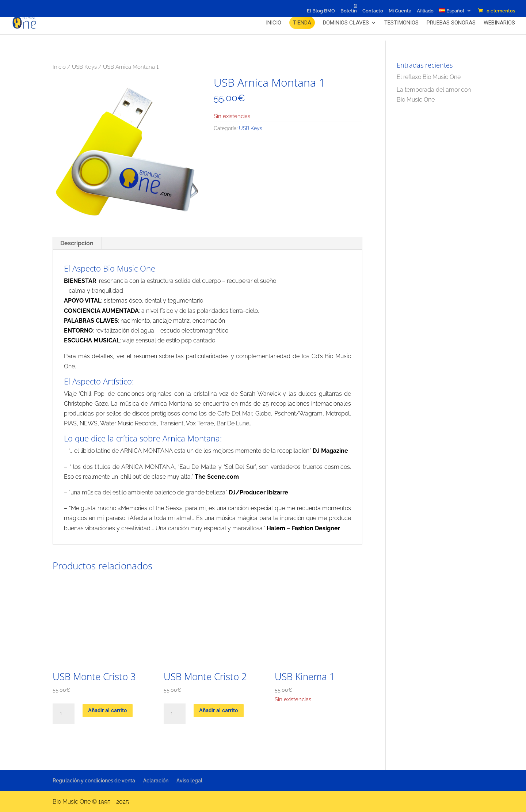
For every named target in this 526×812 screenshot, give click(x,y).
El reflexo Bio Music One (429, 77)
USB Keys (84, 67)
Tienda (302, 23)
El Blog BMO (321, 11)
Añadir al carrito (108, 710)
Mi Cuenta (400, 11)
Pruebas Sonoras (451, 23)
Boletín (349, 11)
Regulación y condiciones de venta (94, 781)
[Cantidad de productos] (64, 714)
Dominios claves (346, 23)
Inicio (274, 23)
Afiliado (425, 11)
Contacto (373, 11)
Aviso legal (189, 781)
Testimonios (401, 23)
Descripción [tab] (77, 243)
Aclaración (156, 781)
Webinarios (499, 23)
